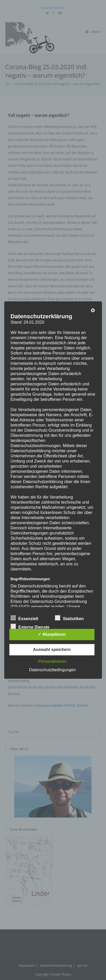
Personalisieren (52, 661)
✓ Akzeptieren (52, 634)
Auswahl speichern (52, 650)
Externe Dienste (30, 626)
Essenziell (24, 618)
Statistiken (70, 618)
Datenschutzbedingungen (52, 670)
